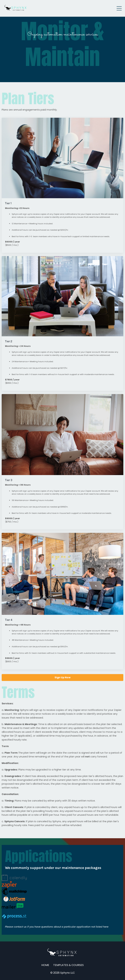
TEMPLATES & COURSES (68, 965)
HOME (45, 965)
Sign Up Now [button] (62, 677)
